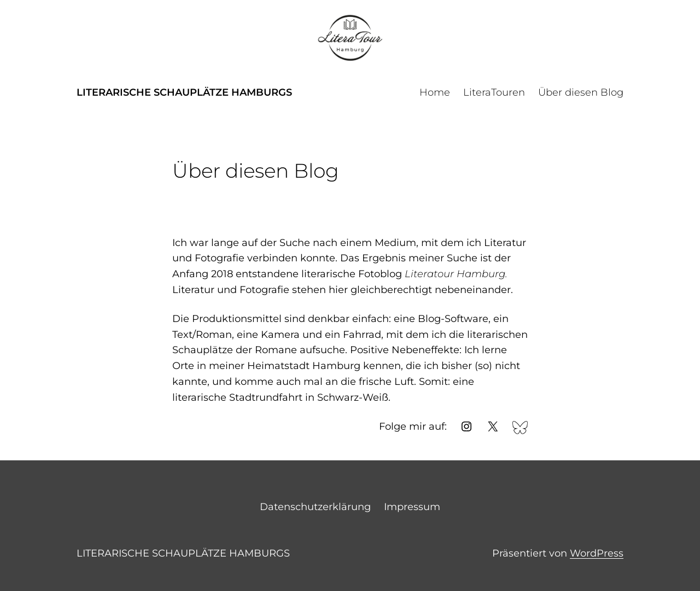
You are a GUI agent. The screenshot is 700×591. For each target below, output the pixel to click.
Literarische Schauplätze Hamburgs (184, 92)
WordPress (597, 553)
